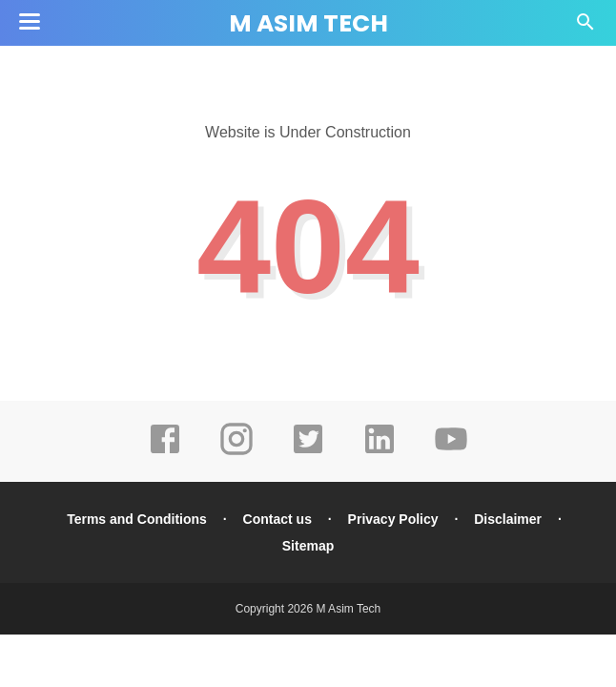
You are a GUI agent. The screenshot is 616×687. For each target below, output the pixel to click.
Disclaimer (508, 519)
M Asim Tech (308, 23)
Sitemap (308, 546)
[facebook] (165, 452)
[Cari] (585, 27)
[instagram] (236, 452)
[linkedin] (380, 452)
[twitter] (308, 452)
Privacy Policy (393, 519)
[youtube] (451, 452)
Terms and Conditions (137, 519)
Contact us (277, 519)
